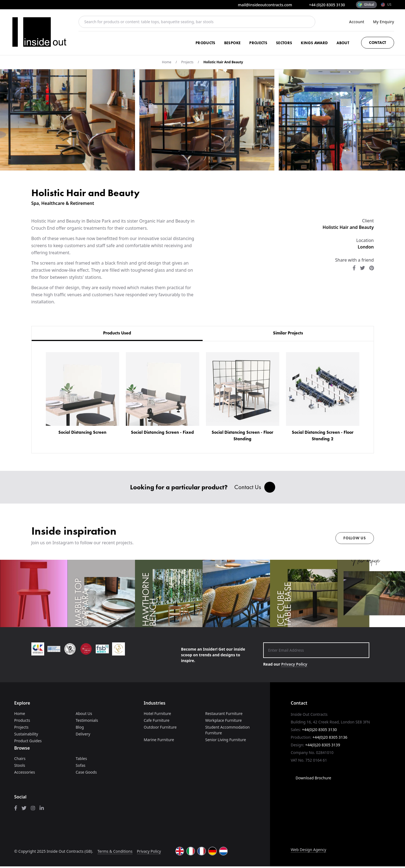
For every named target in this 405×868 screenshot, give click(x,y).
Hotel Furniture (157, 715)
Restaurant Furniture (224, 715)
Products (205, 43)
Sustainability (26, 736)
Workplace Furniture (224, 722)
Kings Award (314, 43)
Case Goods (86, 774)
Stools (20, 767)
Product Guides (28, 742)
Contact (378, 43)
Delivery (83, 736)
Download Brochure (311, 779)
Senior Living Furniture (226, 741)
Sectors (284, 43)
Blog (80, 729)
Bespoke (232, 43)
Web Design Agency (308, 851)
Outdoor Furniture (160, 729)
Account (357, 22)
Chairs (20, 760)
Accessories (25, 774)
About (343, 43)
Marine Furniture (159, 741)
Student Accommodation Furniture (228, 732)
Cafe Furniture (157, 722)
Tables (81, 760)
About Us (84, 715)
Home (167, 62)
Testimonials (87, 722)
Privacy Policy (294, 666)
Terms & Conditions (115, 853)
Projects (258, 43)
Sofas (81, 767)
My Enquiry (384, 22)
